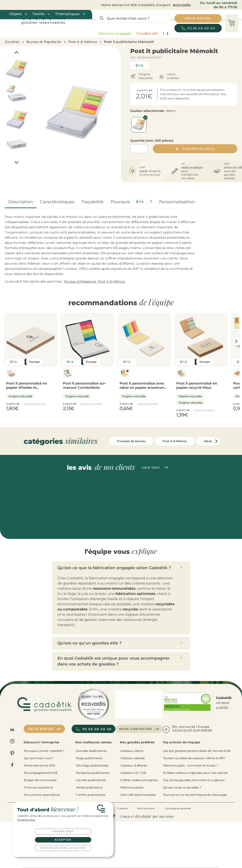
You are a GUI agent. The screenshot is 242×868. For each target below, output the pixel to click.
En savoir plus (26, 820)
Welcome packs (132, 787)
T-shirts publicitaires (91, 795)
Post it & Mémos (83, 42)
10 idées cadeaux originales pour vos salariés (195, 773)
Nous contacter (139, 729)
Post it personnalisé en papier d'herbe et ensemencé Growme (27, 387)
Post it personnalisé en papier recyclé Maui (197, 385)
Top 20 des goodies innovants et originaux (194, 780)
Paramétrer (63, 832)
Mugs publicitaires (89, 758)
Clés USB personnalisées (138, 795)
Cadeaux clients (132, 751)
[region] (132, 34)
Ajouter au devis (195, 149)
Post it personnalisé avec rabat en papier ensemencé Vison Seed (144, 387)
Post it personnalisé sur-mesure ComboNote (85, 385)
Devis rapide (44, 729)
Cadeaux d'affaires (134, 765)
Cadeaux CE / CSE (133, 773)
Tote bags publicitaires (92, 765)
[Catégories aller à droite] (236, 341)
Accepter (63, 840)
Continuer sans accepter (63, 848)
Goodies (12, 42)
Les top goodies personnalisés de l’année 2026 (197, 751)
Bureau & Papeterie (44, 42)
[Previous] (17, 52)
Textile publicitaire (89, 787)
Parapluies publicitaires (93, 773)
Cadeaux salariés (132, 758)
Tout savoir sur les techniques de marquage (195, 795)
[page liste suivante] (167, 34)
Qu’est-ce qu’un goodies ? (182, 787)
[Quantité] (139, 149)
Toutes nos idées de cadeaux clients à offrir (194, 758)
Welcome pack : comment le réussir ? (191, 765)
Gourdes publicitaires (91, 751)
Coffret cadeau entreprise (139, 780)
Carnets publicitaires (91, 780)
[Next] (17, 162)
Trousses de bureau (131, 441)
